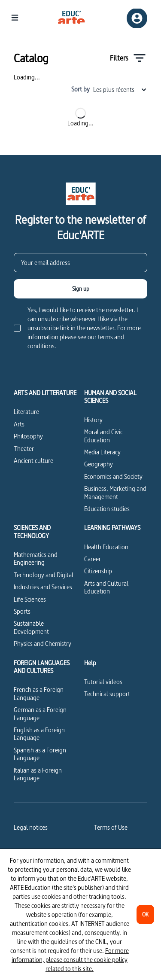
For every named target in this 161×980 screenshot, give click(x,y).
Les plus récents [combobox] (120, 90)
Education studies (107, 509)
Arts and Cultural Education (106, 587)
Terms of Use (111, 827)
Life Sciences (30, 599)
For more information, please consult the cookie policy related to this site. (70, 960)
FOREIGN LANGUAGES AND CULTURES (42, 667)
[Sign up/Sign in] (137, 18)
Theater (24, 449)
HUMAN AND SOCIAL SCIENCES (110, 397)
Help (90, 663)
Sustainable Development (31, 627)
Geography (99, 464)
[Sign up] (80, 289)
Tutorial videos (103, 682)
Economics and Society (113, 476)
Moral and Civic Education (103, 436)
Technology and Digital (44, 575)
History (93, 420)
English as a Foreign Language (39, 734)
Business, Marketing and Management (115, 492)
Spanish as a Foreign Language (40, 754)
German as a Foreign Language (40, 714)
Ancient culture (33, 461)
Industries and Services (43, 587)
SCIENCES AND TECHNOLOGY (32, 532)
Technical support (107, 694)
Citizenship (98, 571)
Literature (26, 412)
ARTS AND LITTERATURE (45, 393)
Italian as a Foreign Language (38, 774)
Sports (22, 611)
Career (93, 559)
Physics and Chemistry (43, 644)
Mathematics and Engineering (36, 558)
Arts (19, 424)
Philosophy (28, 436)
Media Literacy (102, 452)
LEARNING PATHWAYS (112, 528)
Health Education (106, 547)
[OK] (145, 915)
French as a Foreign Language (39, 693)
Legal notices (31, 827)
